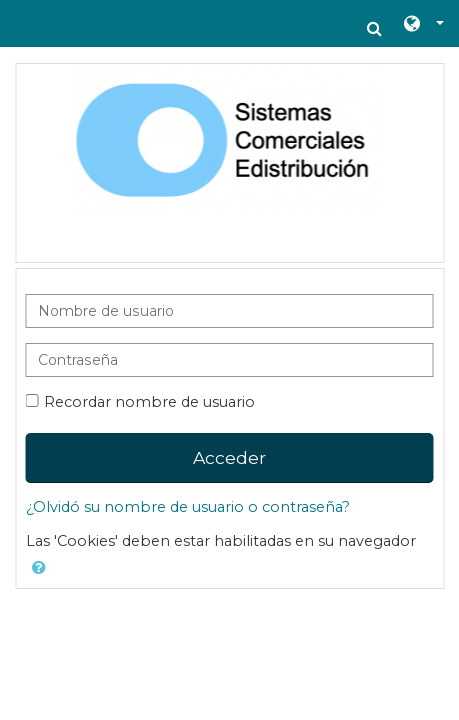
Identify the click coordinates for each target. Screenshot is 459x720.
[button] (374, 28)
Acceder (229, 457)
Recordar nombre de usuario (149, 402)
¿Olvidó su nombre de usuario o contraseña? (188, 507)
